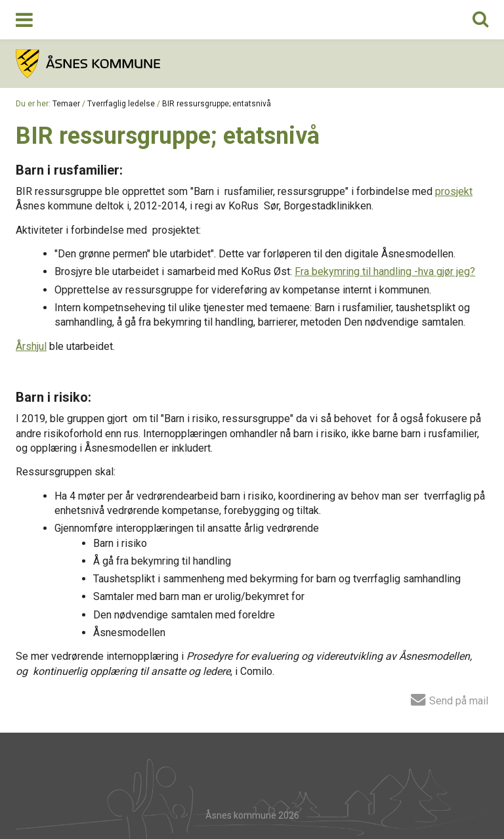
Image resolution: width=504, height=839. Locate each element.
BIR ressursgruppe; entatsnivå (217, 104)
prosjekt (454, 191)
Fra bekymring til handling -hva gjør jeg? (385, 271)
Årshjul (31, 346)
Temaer (66, 104)
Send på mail (450, 699)
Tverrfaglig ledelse (121, 104)
